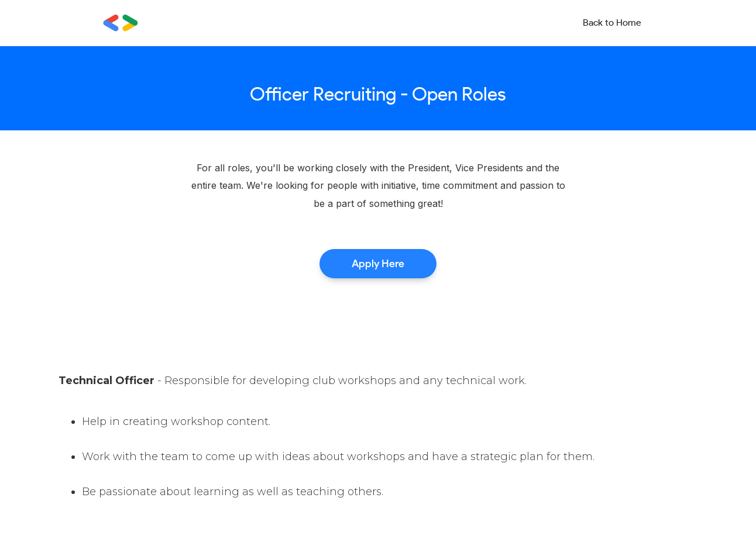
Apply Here (378, 264)
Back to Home (612, 23)
